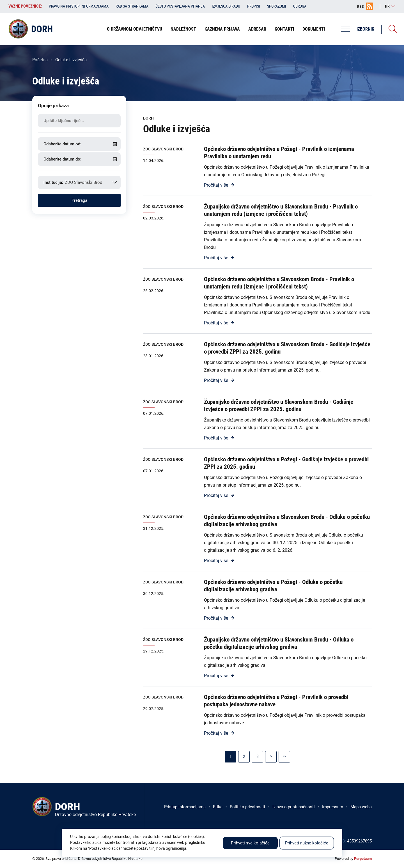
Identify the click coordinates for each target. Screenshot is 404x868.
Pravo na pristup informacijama (79, 6)
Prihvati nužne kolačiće (307, 843)
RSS (361, 6)
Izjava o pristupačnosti (294, 807)
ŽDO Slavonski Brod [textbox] (83, 182)
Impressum (333, 807)
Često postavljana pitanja (180, 6)
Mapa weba (361, 807)
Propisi (254, 6)
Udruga (300, 6)
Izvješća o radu (226, 6)
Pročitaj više (216, 185)
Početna (40, 60)
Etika (218, 807)
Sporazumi (277, 6)
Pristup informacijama (185, 807)
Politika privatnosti (247, 807)
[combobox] (79, 182)
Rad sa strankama (132, 6)
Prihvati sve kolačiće (250, 843)
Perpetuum (363, 859)
